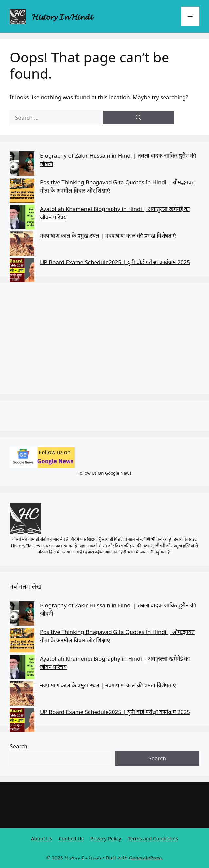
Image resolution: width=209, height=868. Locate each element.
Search (19, 746)
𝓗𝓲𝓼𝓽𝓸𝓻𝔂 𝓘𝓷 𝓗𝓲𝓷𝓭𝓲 (62, 16)
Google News (118, 473)
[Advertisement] (104, 338)
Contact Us (71, 838)
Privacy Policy (106, 838)
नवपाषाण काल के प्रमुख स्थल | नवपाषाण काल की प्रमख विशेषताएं (108, 236)
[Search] (139, 118)
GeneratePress (146, 858)
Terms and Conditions (153, 838)
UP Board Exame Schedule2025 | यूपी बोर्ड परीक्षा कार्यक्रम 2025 (115, 262)
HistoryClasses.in (28, 546)
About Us (42, 838)
